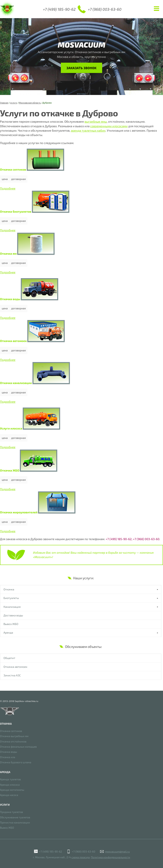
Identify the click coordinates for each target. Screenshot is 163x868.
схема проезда (80, 857)
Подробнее (8, 188)
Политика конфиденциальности (110, 857)
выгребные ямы (96, 122)
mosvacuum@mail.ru (117, 851)
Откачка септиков (11, 731)
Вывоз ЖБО (11, 625)
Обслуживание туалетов (15, 817)
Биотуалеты (11, 598)
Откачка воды (9, 752)
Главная (4, 103)
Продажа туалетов (11, 812)
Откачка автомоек (16, 668)
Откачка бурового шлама (16, 762)
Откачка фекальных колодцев (18, 747)
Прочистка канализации (15, 822)
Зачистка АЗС (12, 677)
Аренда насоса (9, 795)
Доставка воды (13, 616)
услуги (13, 103)
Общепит (10, 660)
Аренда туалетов (10, 779)
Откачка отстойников (13, 741)
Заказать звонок (81, 68)
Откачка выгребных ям (14, 736)
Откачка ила (8, 757)
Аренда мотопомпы (12, 790)
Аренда (8, 634)
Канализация (12, 607)
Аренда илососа (10, 785)
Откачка (9, 589)
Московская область (30, 103)
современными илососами (109, 126)
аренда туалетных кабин (88, 130)
